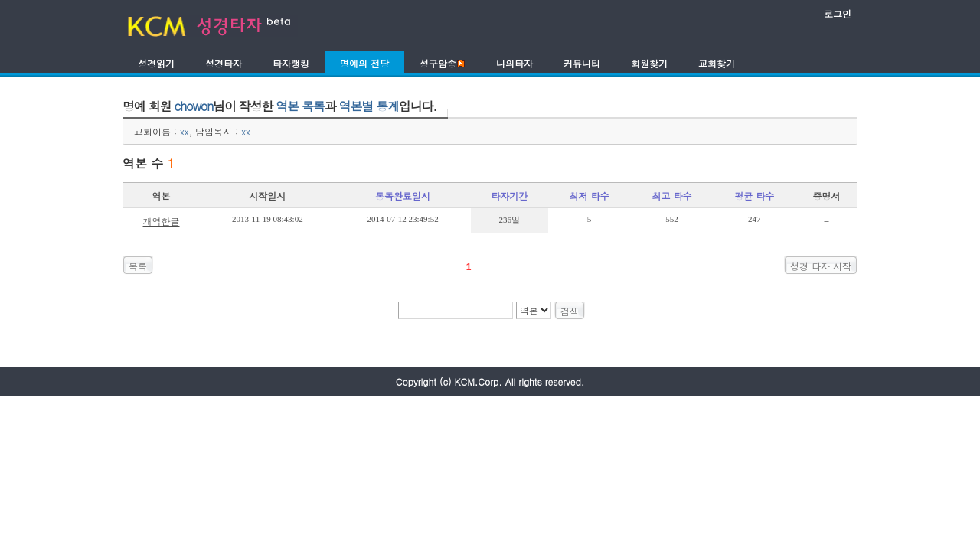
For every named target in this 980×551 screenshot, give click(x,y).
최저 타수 (590, 196)
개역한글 (162, 221)
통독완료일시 (403, 196)
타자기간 (509, 196)
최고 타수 (671, 196)
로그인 (838, 13)
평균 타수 (754, 196)
